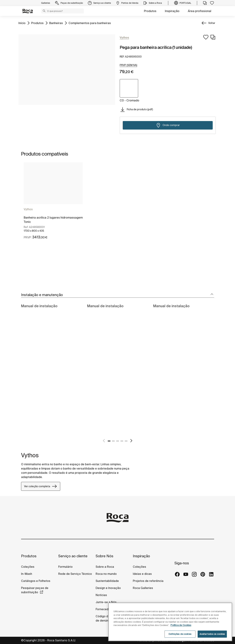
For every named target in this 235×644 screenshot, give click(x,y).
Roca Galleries (143, 588)
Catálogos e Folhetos (36, 581)
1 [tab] (109, 441)
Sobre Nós (104, 556)
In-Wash (27, 574)
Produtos (150, 11)
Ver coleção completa (41, 486)
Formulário (65, 567)
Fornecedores (105, 609)
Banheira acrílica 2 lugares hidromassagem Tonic (53, 220)
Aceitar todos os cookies (212, 634)
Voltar (212, 23)
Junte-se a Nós (106, 602)
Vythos (28, 209)
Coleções (28, 567)
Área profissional (200, 11)
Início (22, 23)
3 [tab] (118, 441)
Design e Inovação (108, 588)
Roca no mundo (106, 574)
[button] (44, 11)
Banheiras (56, 23)
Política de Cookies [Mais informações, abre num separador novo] (181, 625)
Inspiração (172, 11)
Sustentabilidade (107, 581)
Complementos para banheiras (90, 23)
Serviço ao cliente (73, 556)
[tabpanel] (53, 210)
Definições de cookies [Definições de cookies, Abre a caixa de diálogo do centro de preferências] (180, 634)
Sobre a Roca (105, 567)
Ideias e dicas (142, 574)
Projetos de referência (148, 581)
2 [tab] (113, 441)
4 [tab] (122, 441)
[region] (170, 622)
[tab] (118, 295)
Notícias (101, 595)
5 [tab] (126, 441)
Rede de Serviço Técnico (75, 574)
